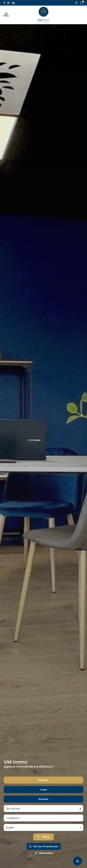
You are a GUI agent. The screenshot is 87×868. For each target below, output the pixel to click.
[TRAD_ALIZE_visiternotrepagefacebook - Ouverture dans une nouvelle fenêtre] (4, 3)
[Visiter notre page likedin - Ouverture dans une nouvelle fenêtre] (13, 3)
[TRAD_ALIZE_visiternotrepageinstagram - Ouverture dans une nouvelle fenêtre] (8, 3)
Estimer (44, 807)
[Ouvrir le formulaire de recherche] (43, 845)
